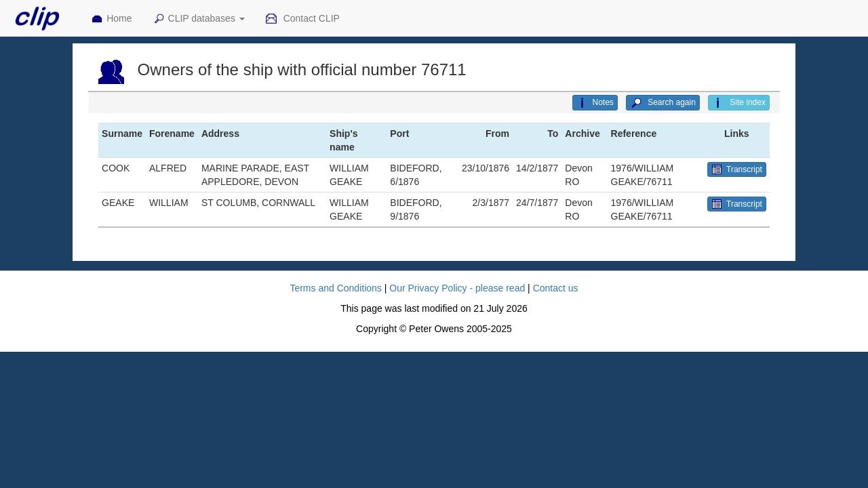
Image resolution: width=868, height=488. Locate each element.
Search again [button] (663, 103)
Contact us (556, 288)
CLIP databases (199, 19)
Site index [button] (739, 103)
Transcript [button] (737, 169)
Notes (595, 103)
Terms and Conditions (335, 288)
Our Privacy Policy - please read (457, 288)
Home (111, 19)
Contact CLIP (302, 19)
